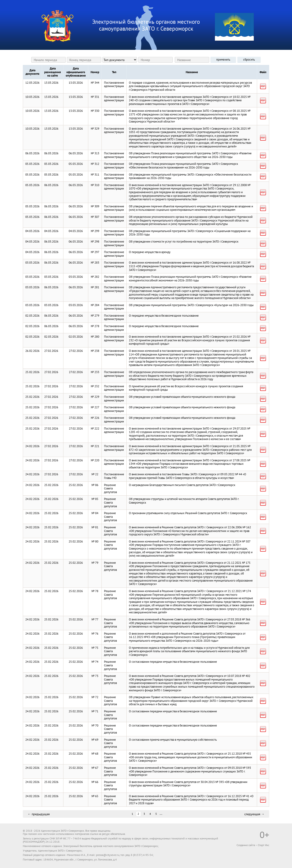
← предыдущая (39, 814)
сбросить (249, 60)
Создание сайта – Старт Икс (253, 845)
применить (223, 60)
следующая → (254, 814)
